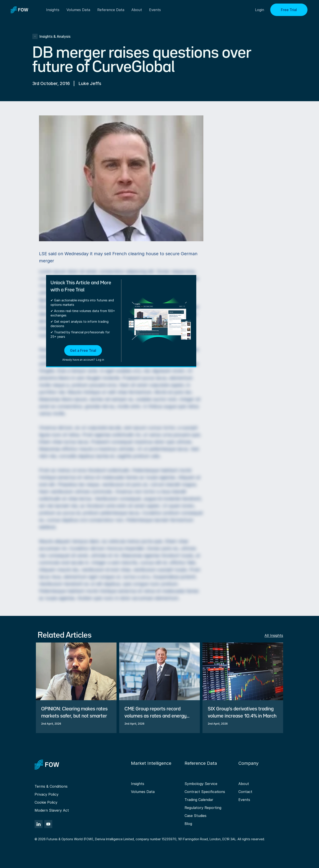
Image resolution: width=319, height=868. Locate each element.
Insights (138, 784)
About (137, 10)
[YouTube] (48, 824)
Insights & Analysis (51, 36)
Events (244, 800)
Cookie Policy (46, 802)
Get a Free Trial (83, 350)
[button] (83, 354)
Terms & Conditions (51, 786)
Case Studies (195, 816)
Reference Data (111, 10)
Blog (188, 824)
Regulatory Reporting (203, 808)
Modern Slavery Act (52, 810)
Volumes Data (143, 792)
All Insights (274, 635)
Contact (245, 792)
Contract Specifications (205, 792)
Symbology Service (201, 784)
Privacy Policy (47, 794)
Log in (100, 360)
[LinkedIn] (39, 824)
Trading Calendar (199, 800)
